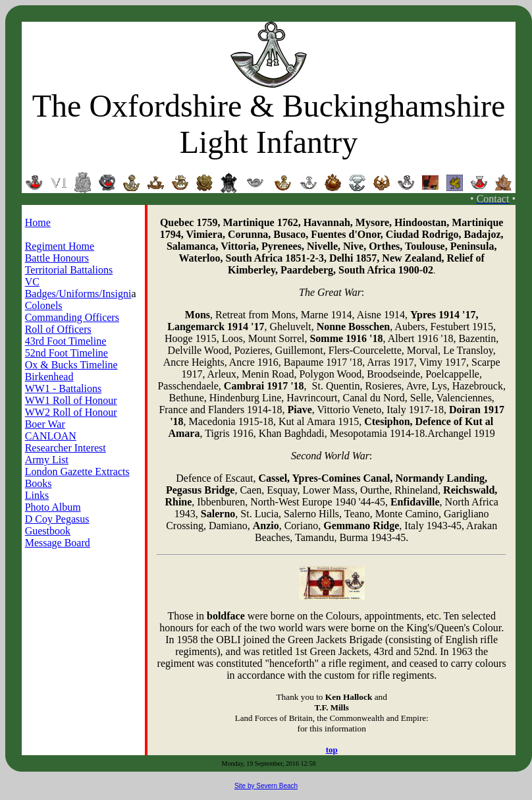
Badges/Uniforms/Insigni (78, 294)
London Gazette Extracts (77, 471)
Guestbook (48, 531)
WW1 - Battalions (63, 388)
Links (37, 495)
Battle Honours (57, 258)
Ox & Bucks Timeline (71, 365)
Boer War (45, 424)
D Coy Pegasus (57, 519)
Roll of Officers (58, 329)
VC (32, 282)
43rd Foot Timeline (66, 341)
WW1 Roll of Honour (71, 400)
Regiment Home (60, 246)
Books (39, 483)
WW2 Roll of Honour (71, 412)
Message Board (58, 543)
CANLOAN (51, 436)
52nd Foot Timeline (66, 353)
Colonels (44, 305)
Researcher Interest (66, 448)
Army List (47, 460)
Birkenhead (49, 377)
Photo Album (53, 507)
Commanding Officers (72, 317)
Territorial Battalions (69, 270)
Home (38, 222)
